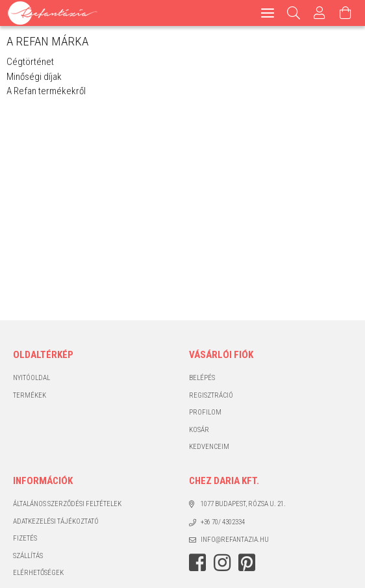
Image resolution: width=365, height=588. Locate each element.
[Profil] (320, 13)
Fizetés (25, 538)
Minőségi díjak (34, 77)
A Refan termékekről (46, 91)
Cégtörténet (30, 62)
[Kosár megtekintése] (346, 13)
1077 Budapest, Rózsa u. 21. (243, 504)
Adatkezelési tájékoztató (56, 521)
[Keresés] (294, 13)
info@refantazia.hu (235, 540)
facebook (197, 563)
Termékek (30, 395)
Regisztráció (211, 395)
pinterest (247, 563)
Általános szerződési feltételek (67, 504)
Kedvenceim (209, 447)
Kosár (199, 430)
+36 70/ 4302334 (223, 522)
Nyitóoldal (31, 378)
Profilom (205, 412)
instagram (222, 563)
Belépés (202, 378)
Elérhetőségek (38, 573)
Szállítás (28, 556)
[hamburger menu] (268, 13)
